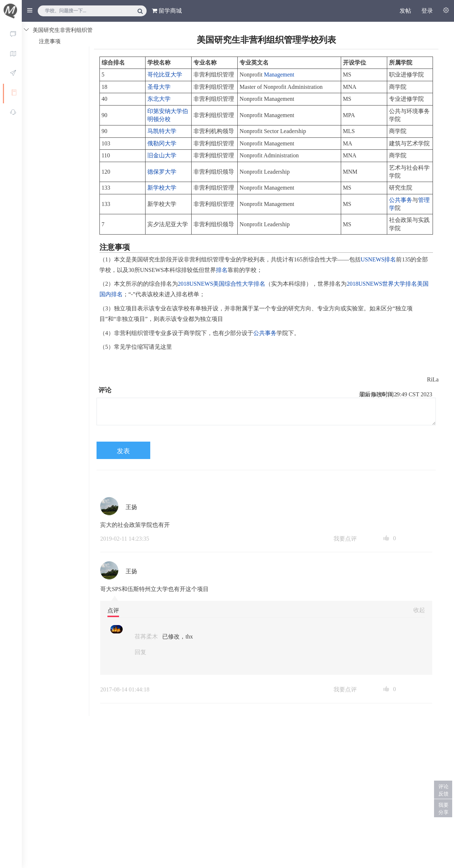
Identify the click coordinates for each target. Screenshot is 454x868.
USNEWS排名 (379, 259)
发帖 (405, 11)
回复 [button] (140, 652)
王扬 (131, 507)
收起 (419, 610)
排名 (222, 270)
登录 (427, 11)
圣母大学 (159, 87)
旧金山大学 (162, 155)
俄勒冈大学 (162, 143)
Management (279, 75)
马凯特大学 (162, 131)
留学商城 (167, 11)
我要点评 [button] (345, 539)
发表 (123, 451)
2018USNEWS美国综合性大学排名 (222, 284)
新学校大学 (162, 188)
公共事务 (401, 200)
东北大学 (159, 99)
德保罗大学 (162, 172)
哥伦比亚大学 (165, 75)
